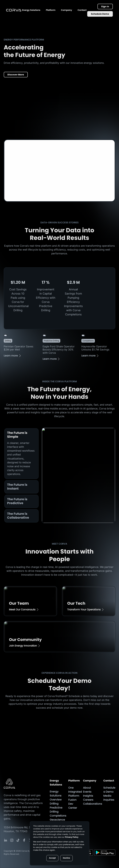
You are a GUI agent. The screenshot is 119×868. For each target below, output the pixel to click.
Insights (88, 796)
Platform (51, 10)
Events (87, 792)
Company (67, 10)
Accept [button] (52, 858)
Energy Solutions (31, 10)
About (87, 788)
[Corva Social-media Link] (6, 840)
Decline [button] (66, 858)
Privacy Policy (72, 837)
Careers (88, 800)
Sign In (105, 6)
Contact (82, 10)
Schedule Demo (100, 14)
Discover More (16, 75)
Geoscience (57, 820)
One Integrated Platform (75, 792)
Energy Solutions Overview (56, 796)
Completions (58, 816)
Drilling (54, 804)
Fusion (72, 800)
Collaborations (93, 804)
